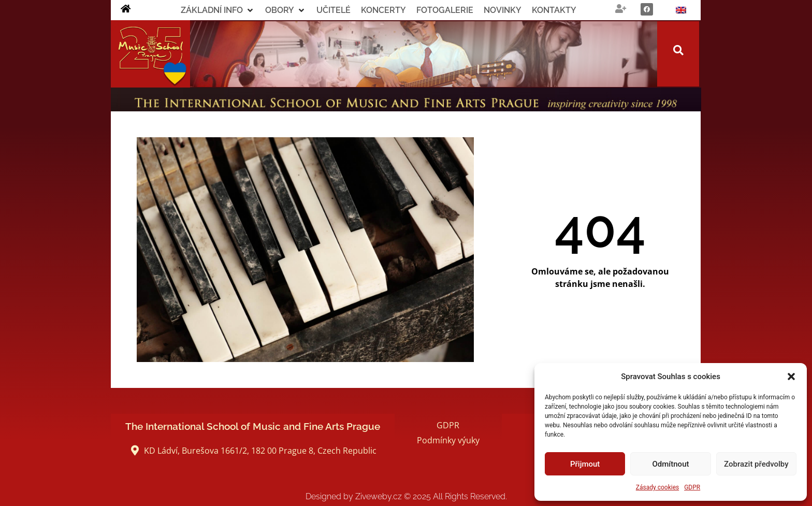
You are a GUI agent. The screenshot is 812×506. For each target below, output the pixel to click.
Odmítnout (671, 464)
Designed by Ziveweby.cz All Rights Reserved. (406, 496)
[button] (791, 377)
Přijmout (585, 464)
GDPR (692, 487)
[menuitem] (681, 10)
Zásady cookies (657, 487)
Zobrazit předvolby (756, 464)
